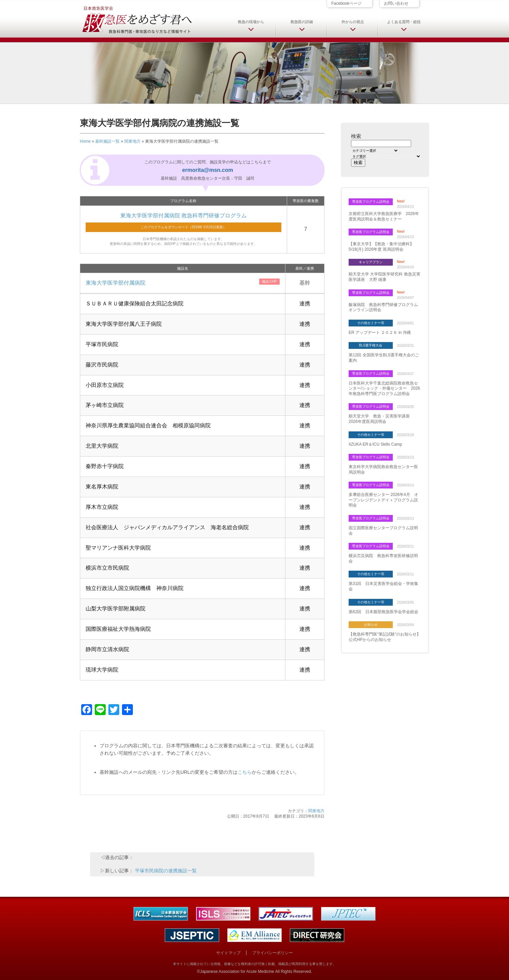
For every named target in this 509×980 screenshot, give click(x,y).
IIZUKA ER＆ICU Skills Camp (375, 444)
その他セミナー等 (371, 323)
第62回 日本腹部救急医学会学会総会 (383, 612)
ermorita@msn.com (208, 170)
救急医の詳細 (302, 22)
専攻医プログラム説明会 (371, 202)
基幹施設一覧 (107, 141)
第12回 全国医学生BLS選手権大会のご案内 (384, 358)
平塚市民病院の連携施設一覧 (166, 871)
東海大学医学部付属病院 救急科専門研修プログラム (183, 216)
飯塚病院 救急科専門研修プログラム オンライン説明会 (385, 307)
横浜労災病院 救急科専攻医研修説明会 (383, 558)
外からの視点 (353, 22)
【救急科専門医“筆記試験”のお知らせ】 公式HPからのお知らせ (385, 637)
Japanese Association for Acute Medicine (237, 972)
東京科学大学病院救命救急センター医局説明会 (383, 469)
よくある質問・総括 (404, 22)
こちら (245, 772)
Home (85, 141)
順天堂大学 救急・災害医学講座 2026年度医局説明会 (381, 419)
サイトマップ (228, 953)
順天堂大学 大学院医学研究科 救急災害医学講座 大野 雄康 (384, 277)
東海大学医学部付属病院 (116, 283)
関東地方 (133, 141)
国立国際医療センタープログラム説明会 (383, 531)
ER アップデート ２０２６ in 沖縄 (380, 333)
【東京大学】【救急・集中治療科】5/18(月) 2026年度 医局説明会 (381, 247)
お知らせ (371, 625)
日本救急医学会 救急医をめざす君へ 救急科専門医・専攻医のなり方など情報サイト (137, 19)
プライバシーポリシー (273, 953)
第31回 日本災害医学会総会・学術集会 (383, 586)
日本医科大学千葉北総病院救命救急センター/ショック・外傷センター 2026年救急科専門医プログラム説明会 (384, 388)
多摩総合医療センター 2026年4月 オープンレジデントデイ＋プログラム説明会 (383, 500)
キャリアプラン (371, 262)
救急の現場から (251, 22)
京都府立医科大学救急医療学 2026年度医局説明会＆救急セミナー (384, 216)
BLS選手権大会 (371, 345)
